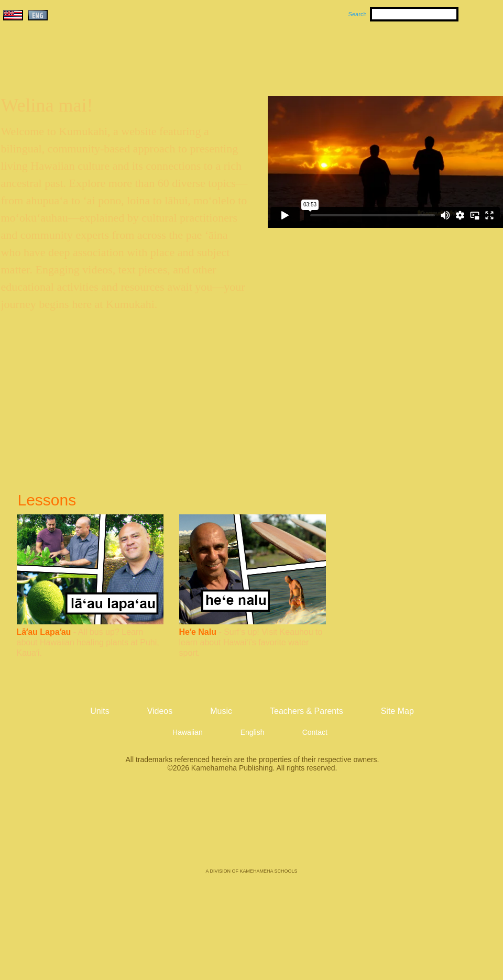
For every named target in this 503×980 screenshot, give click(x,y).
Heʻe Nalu (198, 632)
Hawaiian (188, 732)
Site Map (397, 711)
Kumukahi (91, 67)
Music (302, 53)
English (253, 732)
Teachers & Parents (439, 53)
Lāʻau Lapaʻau (44, 632)
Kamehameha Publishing (251, 828)
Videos (351, 53)
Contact (315, 732)
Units (237, 53)
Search (358, 14)
